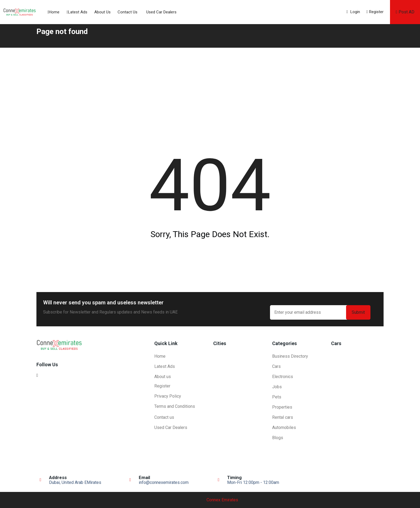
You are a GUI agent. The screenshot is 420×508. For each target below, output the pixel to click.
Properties (282, 407)
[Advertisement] (210, 88)
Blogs (278, 438)
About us (102, 12)
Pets (277, 397)
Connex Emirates (222, 500)
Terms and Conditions (175, 406)
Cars (276, 366)
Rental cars (283, 417)
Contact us (127, 12)
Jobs (277, 387)
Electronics (283, 377)
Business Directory (290, 356)
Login (353, 12)
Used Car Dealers (161, 12)
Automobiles (284, 427)
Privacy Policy (168, 396)
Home (53, 12)
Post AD (405, 12)
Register (375, 12)
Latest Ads (77, 12)
